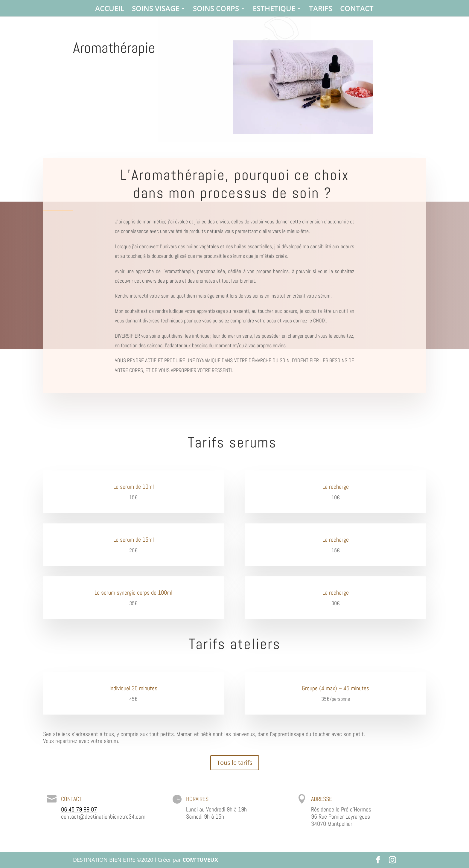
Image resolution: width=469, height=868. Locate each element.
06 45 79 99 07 (79, 809)
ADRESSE (322, 799)
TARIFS (321, 10)
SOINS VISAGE (156, 10)
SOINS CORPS (216, 10)
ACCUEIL (110, 10)
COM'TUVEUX (200, 860)
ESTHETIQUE (274, 10)
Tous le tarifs (235, 763)
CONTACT (357, 10)
